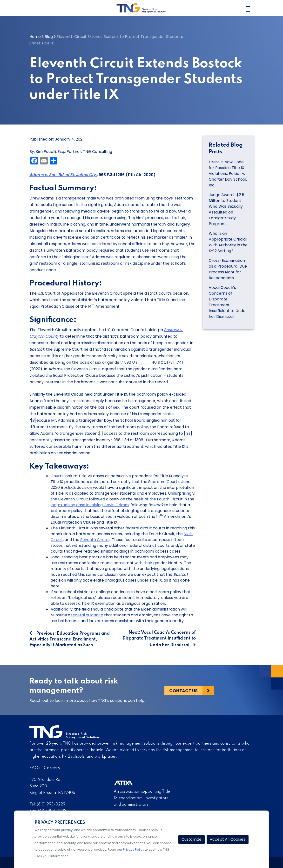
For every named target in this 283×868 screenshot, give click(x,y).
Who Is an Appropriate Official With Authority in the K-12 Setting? (228, 242)
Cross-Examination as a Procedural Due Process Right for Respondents (228, 269)
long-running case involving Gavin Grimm (90, 505)
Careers (52, 768)
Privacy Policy (134, 850)
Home (35, 37)
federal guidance (87, 615)
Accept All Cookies (228, 839)
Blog (49, 37)
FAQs (35, 768)
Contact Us (183, 690)
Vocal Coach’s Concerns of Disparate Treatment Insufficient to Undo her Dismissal (227, 302)
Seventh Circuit (95, 540)
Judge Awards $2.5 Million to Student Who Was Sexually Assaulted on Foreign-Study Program (226, 209)
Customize (192, 839)
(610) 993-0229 (51, 804)
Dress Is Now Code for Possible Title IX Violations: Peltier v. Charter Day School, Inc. (228, 174)
